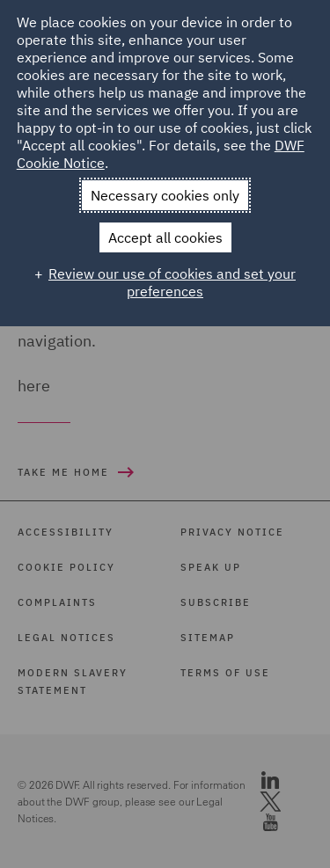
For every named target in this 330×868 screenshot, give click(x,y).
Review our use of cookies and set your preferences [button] (172, 282)
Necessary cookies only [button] (165, 195)
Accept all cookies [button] (165, 237)
